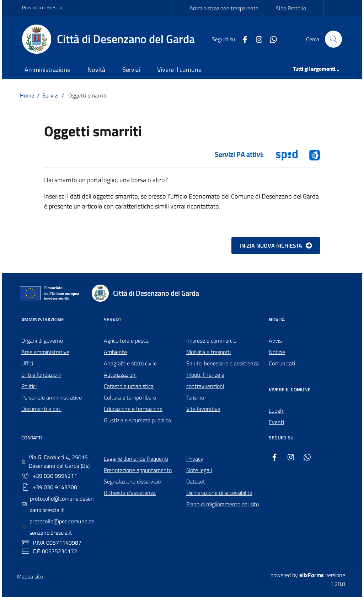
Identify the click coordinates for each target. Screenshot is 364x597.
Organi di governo (42, 340)
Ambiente (115, 352)
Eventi (276, 422)
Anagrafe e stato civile (130, 363)
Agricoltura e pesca (126, 340)
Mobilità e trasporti (208, 352)
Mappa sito (30, 576)
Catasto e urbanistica (129, 386)
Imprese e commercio (211, 340)
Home (27, 95)
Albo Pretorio (291, 8)
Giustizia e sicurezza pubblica (137, 420)
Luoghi (277, 411)
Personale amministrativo (52, 397)
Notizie (277, 352)
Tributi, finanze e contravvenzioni (205, 380)
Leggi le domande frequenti (136, 459)
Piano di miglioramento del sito (223, 504)
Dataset (196, 481)
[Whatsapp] (271, 39)
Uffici (27, 363)
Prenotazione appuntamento (138, 470)
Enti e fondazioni (41, 375)
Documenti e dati (41, 409)
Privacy (195, 459)
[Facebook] (242, 39)
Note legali (199, 470)
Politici (29, 386)
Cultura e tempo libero (130, 397)
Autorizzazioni (120, 375)
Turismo (195, 397)
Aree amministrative (45, 352)
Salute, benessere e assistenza (223, 363)
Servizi (50, 95)
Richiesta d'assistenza (130, 493)
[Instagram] (256, 39)
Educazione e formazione (133, 409)
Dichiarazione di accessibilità (219, 493)
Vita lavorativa (203, 409)
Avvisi (276, 340)
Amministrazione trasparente (224, 8)
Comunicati (282, 363)
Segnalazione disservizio (132, 481)
